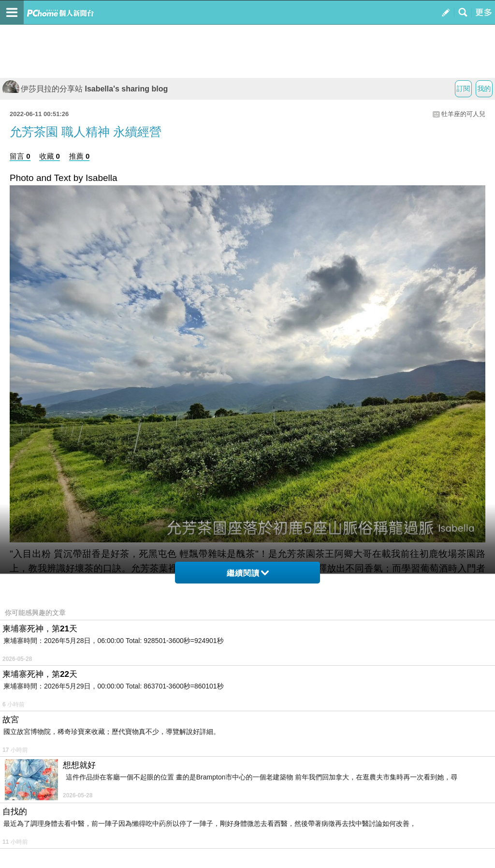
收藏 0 (50, 156)
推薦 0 (80, 156)
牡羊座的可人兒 (463, 114)
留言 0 (20, 156)
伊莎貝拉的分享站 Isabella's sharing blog (85, 89)
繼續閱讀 (248, 573)
